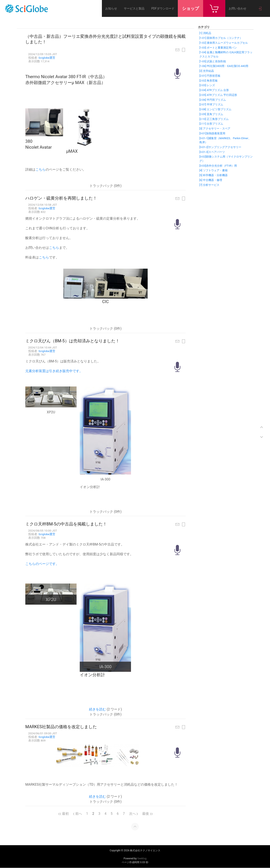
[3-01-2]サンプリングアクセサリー (220, 147)
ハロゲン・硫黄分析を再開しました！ (61, 198)
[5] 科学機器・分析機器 (213, 175)
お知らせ (111, 8)
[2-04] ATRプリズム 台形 (214, 90)
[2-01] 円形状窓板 (210, 76)
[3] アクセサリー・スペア (215, 129)
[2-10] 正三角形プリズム (214, 119)
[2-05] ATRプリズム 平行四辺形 (218, 95)
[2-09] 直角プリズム (211, 114)
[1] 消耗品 (205, 33)
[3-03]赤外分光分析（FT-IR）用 (218, 166)
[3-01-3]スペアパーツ (212, 152)
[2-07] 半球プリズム (211, 104)
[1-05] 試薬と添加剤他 (213, 61)
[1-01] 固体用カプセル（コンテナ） (221, 38)
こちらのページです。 (42, 564)
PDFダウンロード (163, 8)
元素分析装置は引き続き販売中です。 (54, 371)
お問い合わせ (238, 8)
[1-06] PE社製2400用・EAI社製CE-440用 (224, 66)
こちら (40, 169)
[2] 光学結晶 (207, 71)
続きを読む (97, 709)
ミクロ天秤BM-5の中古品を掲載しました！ (66, 524)
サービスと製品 (134, 8)
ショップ (190, 8)
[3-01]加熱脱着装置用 (212, 133)
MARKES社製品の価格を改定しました (61, 727)
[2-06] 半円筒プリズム (213, 100)
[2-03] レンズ (207, 85)
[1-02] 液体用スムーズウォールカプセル (224, 43)
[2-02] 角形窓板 (209, 81)
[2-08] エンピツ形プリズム (215, 109)
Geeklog (142, 859)
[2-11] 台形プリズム (211, 124)
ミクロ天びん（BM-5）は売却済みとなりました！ (72, 341)
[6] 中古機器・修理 (211, 180)
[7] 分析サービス (209, 185)
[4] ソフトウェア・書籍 (213, 170)
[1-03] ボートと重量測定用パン (218, 48)
